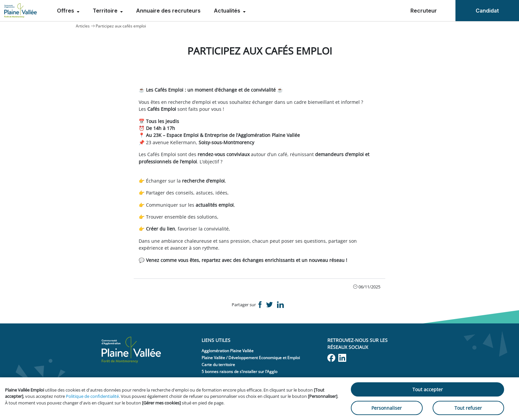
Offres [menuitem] (66, 11)
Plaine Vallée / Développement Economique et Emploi (251, 358)
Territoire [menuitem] (106, 11)
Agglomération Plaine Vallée (228, 351)
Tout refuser (468, 408)
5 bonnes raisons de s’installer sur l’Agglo (239, 372)
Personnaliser (387, 408)
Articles (83, 26)
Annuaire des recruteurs (168, 11)
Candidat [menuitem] (487, 11)
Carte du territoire (218, 365)
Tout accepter (428, 389)
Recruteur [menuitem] (424, 11)
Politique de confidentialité (92, 396)
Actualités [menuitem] (228, 11)
